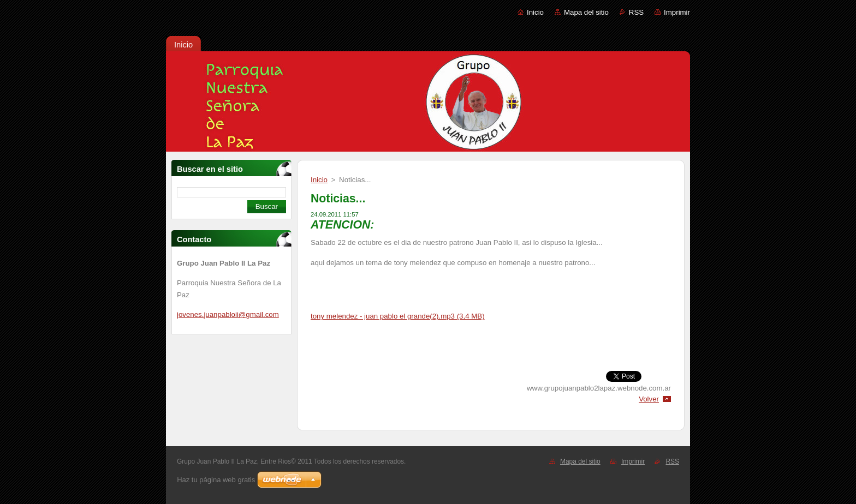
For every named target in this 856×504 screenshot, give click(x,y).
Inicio (535, 12)
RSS (636, 12)
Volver (649, 399)
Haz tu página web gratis (216, 480)
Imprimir (677, 12)
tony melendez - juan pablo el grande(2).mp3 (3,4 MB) (398, 316)
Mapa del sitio (586, 12)
